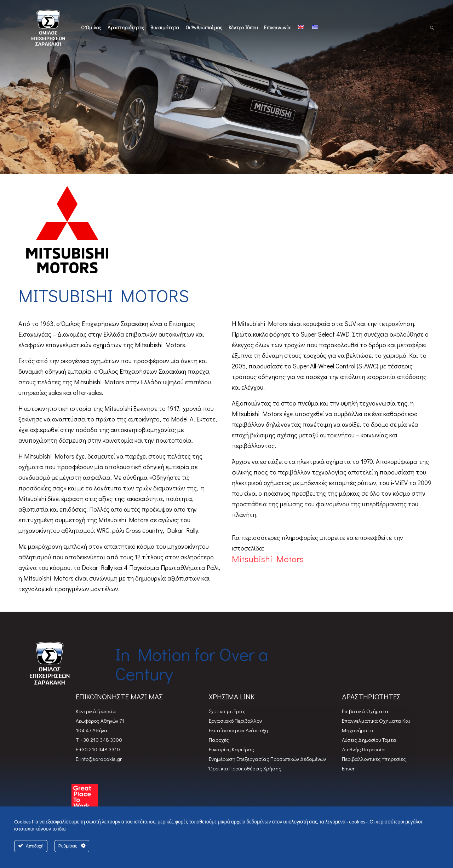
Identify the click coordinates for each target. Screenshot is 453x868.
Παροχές (219, 740)
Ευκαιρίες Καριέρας (231, 749)
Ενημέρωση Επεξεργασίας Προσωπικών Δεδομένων (267, 759)
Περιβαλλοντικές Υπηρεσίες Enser (374, 764)
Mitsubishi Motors (268, 559)
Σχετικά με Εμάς (227, 711)
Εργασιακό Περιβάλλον (235, 721)
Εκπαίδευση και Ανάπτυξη (238, 730)
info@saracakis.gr (101, 759)
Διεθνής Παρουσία (363, 749)
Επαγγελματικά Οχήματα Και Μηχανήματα (376, 725)
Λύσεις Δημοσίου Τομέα (369, 740)
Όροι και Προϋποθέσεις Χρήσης (245, 768)
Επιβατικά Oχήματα (365, 711)
